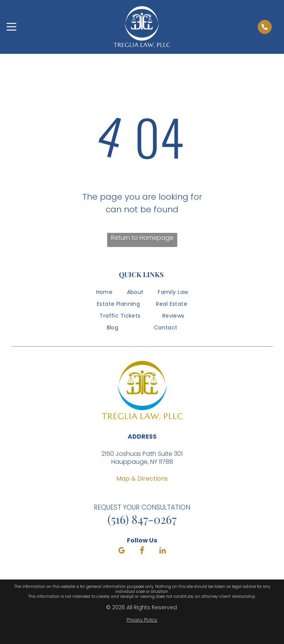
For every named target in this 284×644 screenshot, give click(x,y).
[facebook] (142, 551)
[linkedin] (163, 551)
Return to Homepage (142, 238)
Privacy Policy (142, 620)
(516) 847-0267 (142, 519)
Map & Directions (142, 479)
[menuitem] (104, 294)
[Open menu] (11, 27)
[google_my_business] (122, 551)
